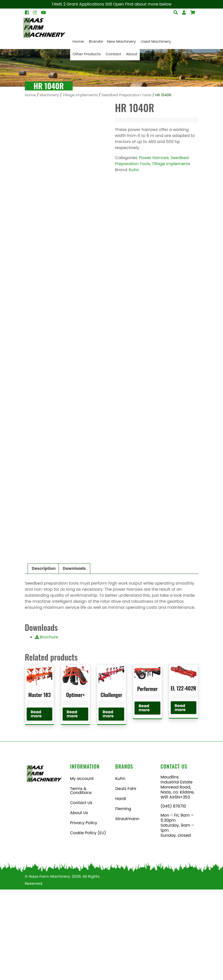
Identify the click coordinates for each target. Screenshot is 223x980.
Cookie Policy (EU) (88, 923)
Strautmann (127, 909)
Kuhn (134, 170)
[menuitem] (78, 41)
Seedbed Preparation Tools (126, 95)
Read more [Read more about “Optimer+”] (72, 804)
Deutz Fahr (126, 879)
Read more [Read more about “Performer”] (144, 798)
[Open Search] (193, 13)
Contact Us (81, 893)
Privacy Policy (84, 913)
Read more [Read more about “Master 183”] (36, 804)
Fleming (123, 899)
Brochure (47, 728)
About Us (79, 903)
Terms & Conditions (81, 881)
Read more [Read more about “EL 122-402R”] (180, 798)
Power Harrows (154, 158)
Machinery (49, 95)
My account (82, 869)
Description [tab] (44, 659)
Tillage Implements (80, 95)
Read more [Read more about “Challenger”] (108, 804)
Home (30, 95)
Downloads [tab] (74, 659)
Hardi (121, 889)
